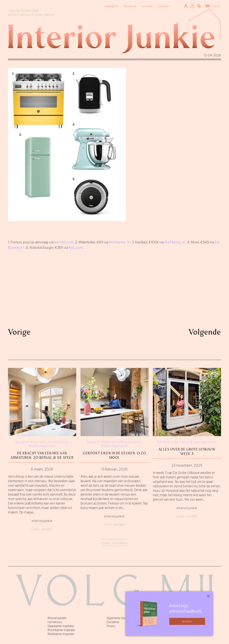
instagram (112, 6)
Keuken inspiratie (31, 442)
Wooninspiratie (42, 446)
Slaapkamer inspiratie (61, 626)
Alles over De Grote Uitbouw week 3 (187, 452)
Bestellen (187, 621)
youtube (147, 6)
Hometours (55, 622)
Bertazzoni (64, 242)
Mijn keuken (130, 442)
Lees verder (42, 529)
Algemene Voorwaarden (122, 618)
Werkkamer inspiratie (61, 634)
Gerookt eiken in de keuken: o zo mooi (114, 455)
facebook (130, 6)
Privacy (111, 626)
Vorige (19, 332)
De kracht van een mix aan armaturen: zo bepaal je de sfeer (42, 455)
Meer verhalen (115, 543)
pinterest (164, 6)
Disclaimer (113, 622)
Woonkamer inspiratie (61, 630)
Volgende (205, 332)
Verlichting (58, 442)
